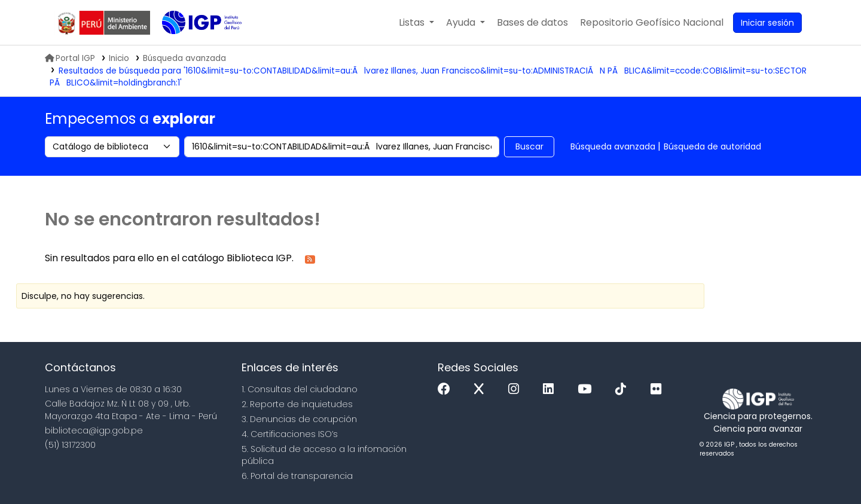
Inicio (119, 58)
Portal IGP (70, 58)
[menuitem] (652, 23)
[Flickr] (659, 390)
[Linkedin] (551, 390)
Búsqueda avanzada (613, 146)
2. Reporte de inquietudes (297, 404)
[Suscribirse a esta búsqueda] (310, 259)
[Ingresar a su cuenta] (767, 23)
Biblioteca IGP (192, 47)
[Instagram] (517, 390)
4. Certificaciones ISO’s (290, 434)
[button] (416, 23)
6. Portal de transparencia (297, 476)
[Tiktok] (624, 390)
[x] (482, 390)
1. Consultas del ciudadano (300, 389)
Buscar (529, 146)
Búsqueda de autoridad (712, 146)
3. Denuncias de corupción (299, 419)
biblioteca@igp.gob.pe (94, 430)
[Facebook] (447, 390)
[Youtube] (587, 390)
